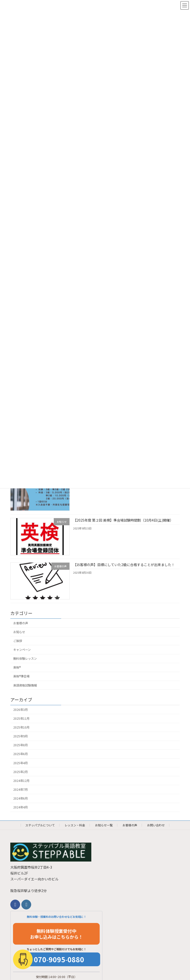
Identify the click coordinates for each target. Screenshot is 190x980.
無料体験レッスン (25, 658)
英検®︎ (17, 668)
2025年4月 (20, 763)
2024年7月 (20, 790)
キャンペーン (22, 650)
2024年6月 (20, 798)
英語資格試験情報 (25, 685)
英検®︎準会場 (21, 676)
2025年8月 (20, 745)
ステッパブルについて (40, 825)
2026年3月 (20, 710)
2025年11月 (21, 718)
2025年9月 (20, 736)
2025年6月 (20, 754)
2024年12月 (21, 781)
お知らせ (19, 632)
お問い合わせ (156, 825)
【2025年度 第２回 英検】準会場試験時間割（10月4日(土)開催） (123, 520)
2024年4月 (20, 807)
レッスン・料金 (75, 825)
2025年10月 (21, 727)
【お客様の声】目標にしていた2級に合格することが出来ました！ (124, 565)
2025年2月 (20, 772)
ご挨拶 (18, 641)
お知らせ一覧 (104, 825)
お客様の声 (21, 623)
